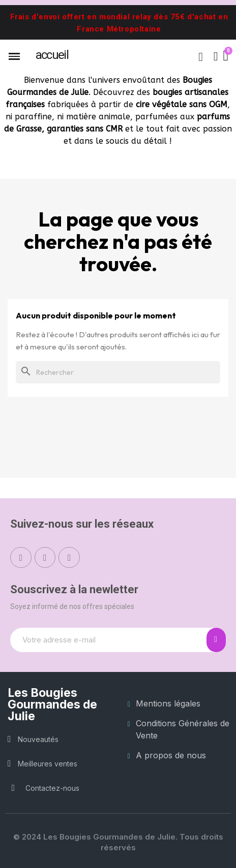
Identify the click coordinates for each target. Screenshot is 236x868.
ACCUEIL (52, 55)
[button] (201, 57)
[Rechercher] (118, 372)
